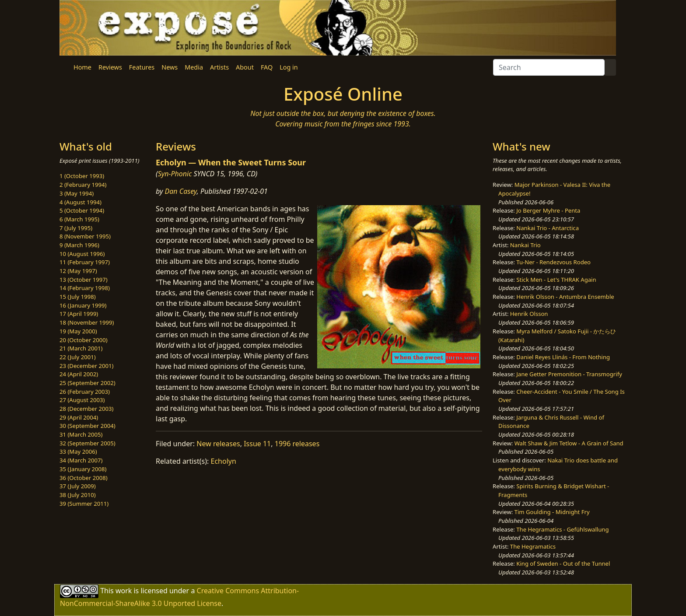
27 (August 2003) (82, 400)
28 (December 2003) (86, 409)
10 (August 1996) (82, 254)
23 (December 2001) (86, 366)
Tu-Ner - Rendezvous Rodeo (553, 262)
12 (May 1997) (78, 271)
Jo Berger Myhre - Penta (548, 210)
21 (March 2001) (81, 348)
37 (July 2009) (78, 486)
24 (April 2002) (79, 374)
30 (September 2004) (87, 426)
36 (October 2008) (84, 478)
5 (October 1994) (82, 210)
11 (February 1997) (85, 262)
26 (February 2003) (85, 392)
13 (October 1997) (84, 280)
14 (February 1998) (85, 288)
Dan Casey (181, 191)
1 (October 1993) (82, 176)
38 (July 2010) (78, 495)
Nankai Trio (525, 245)
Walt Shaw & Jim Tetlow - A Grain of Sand (569, 443)
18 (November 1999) (87, 322)
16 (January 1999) (83, 305)
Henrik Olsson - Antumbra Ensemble (565, 297)
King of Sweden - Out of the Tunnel (563, 563)
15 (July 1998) (78, 297)
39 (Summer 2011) (84, 504)
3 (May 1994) (77, 193)
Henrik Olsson (529, 314)
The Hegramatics (533, 546)
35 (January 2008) (83, 469)
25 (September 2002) (87, 383)
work (124, 591)
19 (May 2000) (78, 331)
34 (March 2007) (81, 460)
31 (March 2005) (81, 434)
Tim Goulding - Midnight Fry (552, 512)
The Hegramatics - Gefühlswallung (562, 529)
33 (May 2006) (78, 451)
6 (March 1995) (79, 219)
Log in (289, 67)
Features (142, 67)
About (245, 67)
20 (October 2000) (84, 340)
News (170, 67)
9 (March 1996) (79, 245)
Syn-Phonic (175, 174)
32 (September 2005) (87, 443)
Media (194, 67)
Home (82, 67)
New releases (218, 444)
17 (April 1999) (79, 314)
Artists (219, 67)
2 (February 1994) (83, 185)
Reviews (110, 67)
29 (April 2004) (79, 417)
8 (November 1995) (85, 236)
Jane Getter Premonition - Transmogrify (569, 374)
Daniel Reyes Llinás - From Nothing (563, 357)
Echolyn (224, 461)
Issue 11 (257, 444)
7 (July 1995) (76, 228)
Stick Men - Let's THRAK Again (556, 280)
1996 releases (297, 444)
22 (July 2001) (78, 357)
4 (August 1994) (80, 202)
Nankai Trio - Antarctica (548, 228)
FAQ (267, 67)
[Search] (549, 67)
